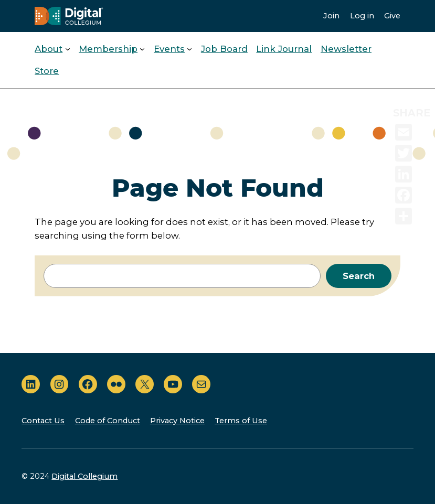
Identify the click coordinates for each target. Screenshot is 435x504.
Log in (362, 16)
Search (359, 276)
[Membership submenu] (142, 49)
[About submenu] (68, 49)
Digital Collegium (84, 476)
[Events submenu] (189, 49)
